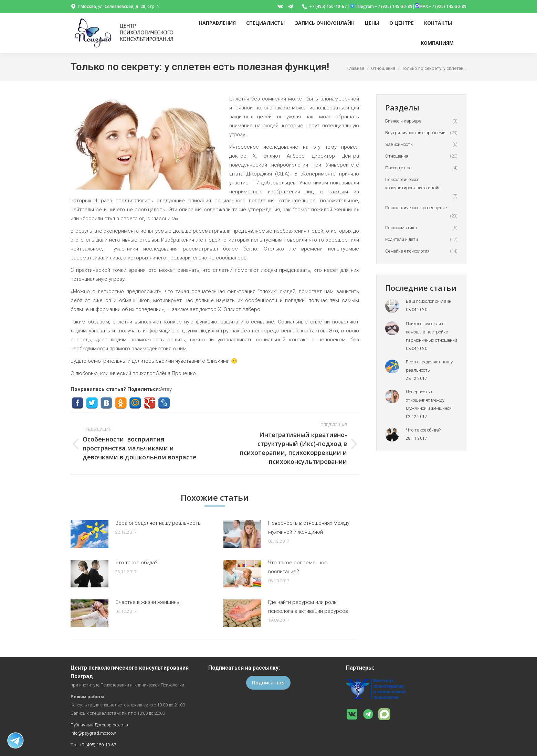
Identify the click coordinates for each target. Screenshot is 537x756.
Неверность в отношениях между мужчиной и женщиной (309, 528)
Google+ (150, 403)
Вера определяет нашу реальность (158, 523)
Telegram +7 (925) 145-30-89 (381, 6)
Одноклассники (121, 403)
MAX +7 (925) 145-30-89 (441, 6)
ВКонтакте (106, 403)
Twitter (92, 403)
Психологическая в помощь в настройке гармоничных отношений (431, 332)
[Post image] (89, 534)
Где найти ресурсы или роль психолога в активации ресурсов (308, 607)
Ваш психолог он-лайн (429, 301)
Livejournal (164, 403)
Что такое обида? (136, 563)
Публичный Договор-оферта (99, 725)
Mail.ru (135, 403)
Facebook (77, 403)
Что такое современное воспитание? (298, 567)
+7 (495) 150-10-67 (98, 745)
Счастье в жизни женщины (148, 602)
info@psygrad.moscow (93, 733)
